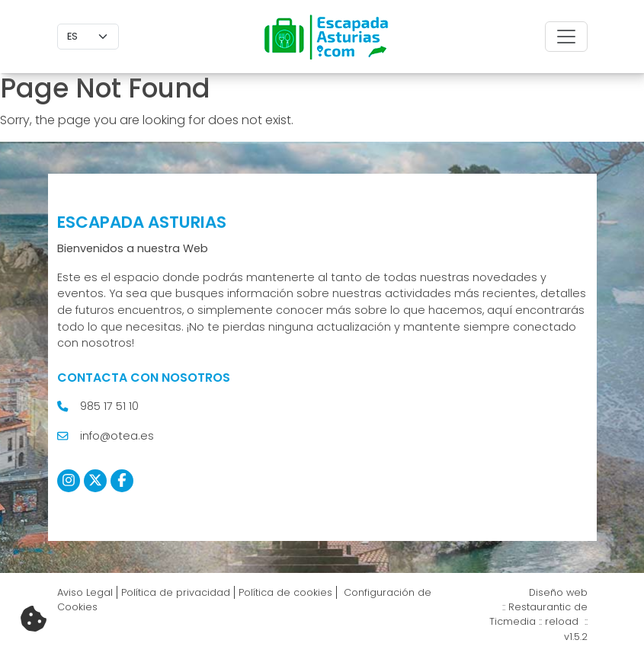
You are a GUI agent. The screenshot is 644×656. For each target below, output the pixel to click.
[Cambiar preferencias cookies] (34, 619)
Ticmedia (513, 621)
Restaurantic (540, 607)
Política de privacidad (176, 592)
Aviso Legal (85, 592)
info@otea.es (117, 436)
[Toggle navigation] (566, 37)
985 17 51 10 (109, 406)
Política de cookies (285, 592)
